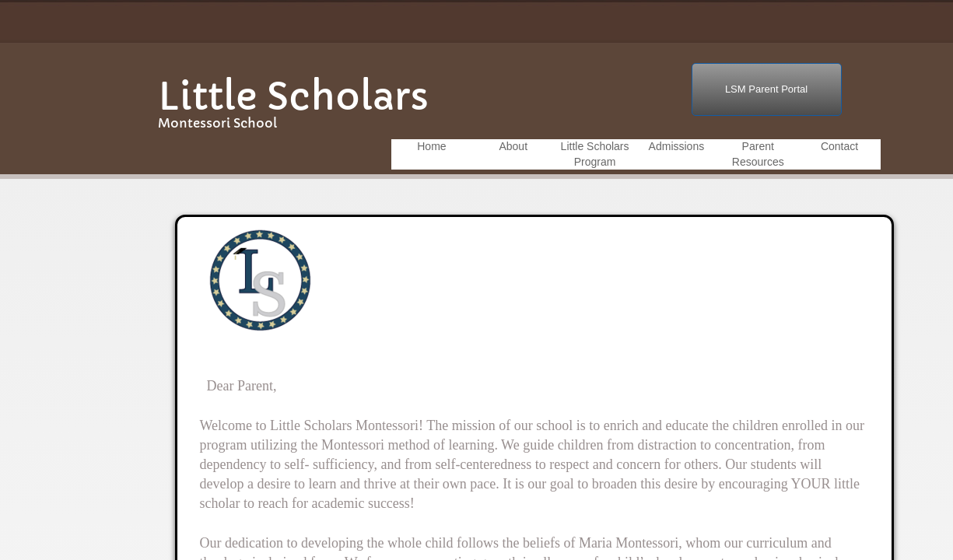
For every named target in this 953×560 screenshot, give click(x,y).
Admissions (677, 146)
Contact (839, 146)
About (513, 146)
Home (431, 146)
